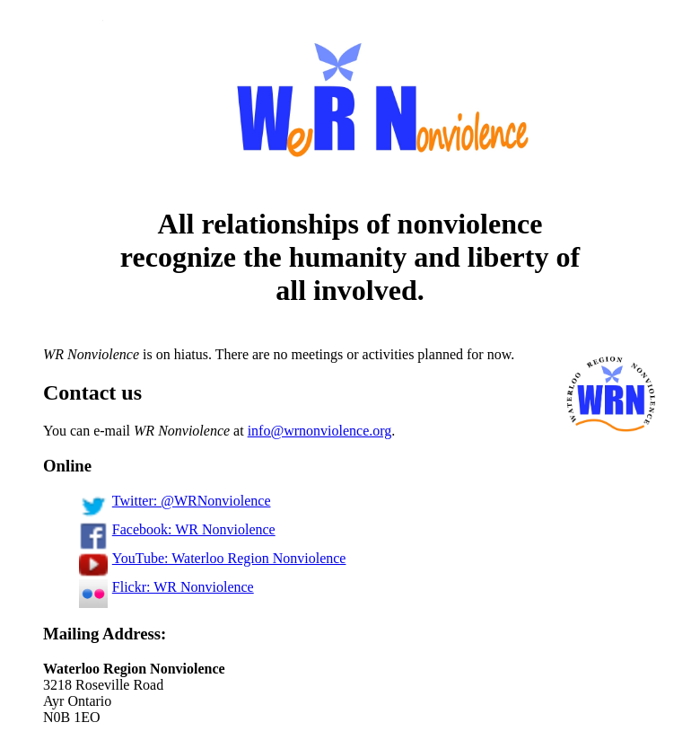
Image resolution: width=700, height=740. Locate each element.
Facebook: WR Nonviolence (177, 529)
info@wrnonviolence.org (320, 431)
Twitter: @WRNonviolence (175, 501)
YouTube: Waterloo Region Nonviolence (212, 558)
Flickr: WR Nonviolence (166, 587)
